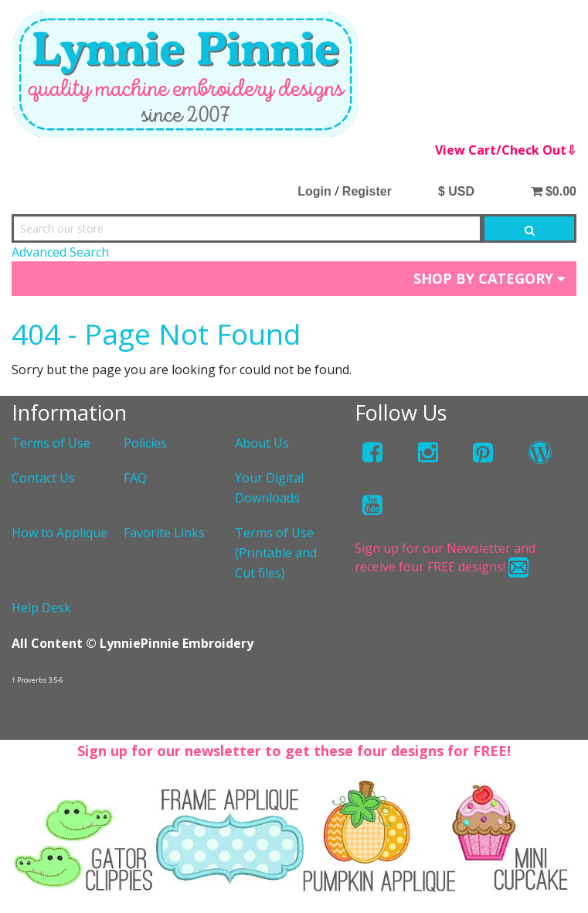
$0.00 (554, 191)
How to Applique (59, 533)
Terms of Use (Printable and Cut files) (276, 552)
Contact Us (43, 478)
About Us (262, 443)
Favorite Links (164, 533)
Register (367, 191)
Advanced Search (60, 252)
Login (314, 191)
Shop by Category (489, 278)
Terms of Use (51, 443)
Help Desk (41, 608)
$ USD (456, 191)
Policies (145, 443)
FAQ (135, 478)
